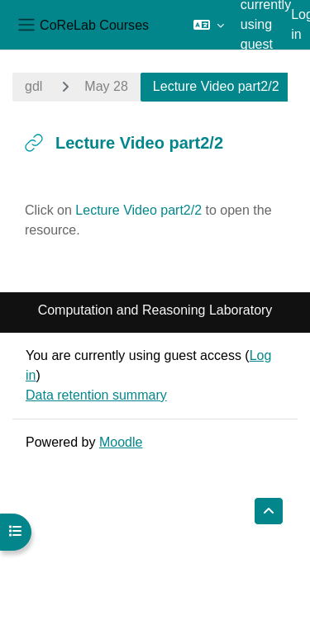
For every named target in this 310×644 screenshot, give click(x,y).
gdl (33, 86)
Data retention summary (96, 395)
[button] (209, 25)
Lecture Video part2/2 (138, 210)
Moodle (121, 442)
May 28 (106, 86)
